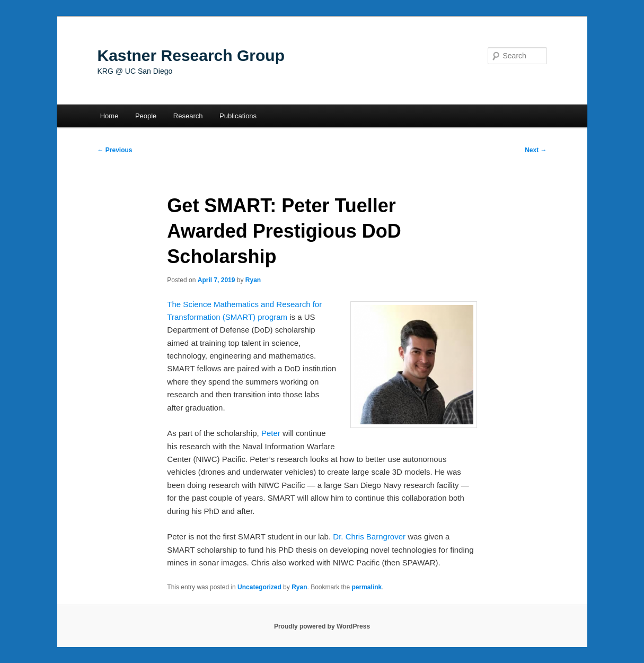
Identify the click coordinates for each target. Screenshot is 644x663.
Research (188, 116)
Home (109, 116)
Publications (238, 116)
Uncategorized (259, 587)
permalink (367, 587)
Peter (271, 433)
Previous (115, 150)
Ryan (253, 280)
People (146, 116)
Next (536, 150)
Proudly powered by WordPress (322, 626)
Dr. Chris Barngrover (369, 536)
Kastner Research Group (191, 55)
